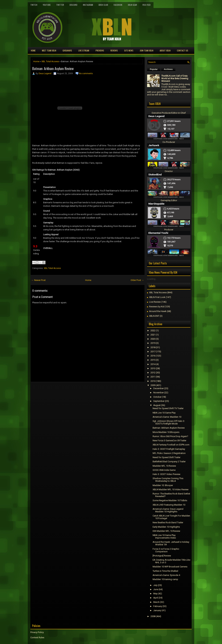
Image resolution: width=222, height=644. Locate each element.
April (156, 598)
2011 (153, 377)
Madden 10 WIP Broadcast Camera (170, 567)
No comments (86, 73)
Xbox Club (103, 5)
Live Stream (84, 50)
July (155, 585)
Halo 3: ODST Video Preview (166, 474)
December (159, 388)
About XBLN (165, 50)
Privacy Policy (37, 632)
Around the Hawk (158, 311)
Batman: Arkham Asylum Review (53, 68)
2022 (153, 331)
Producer (169, 230)
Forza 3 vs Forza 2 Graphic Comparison (166, 550)
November (159, 393)
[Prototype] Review (162, 556)
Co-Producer (169, 142)
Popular (154, 69)
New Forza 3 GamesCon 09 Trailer (169, 440)
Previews (100, 50)
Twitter (60, 5)
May (155, 594)
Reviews (114, 50)
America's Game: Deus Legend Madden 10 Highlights (168, 510)
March (156, 602)
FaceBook (118, 5)
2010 (153, 381)
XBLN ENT (154, 316)
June (156, 589)
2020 (153, 339)
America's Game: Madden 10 (167, 417)
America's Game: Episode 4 (166, 575)
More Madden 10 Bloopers (166, 432)
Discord (73, 5)
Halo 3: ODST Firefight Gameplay (169, 449)
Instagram (88, 5)
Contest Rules (37, 637)
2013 (153, 368)
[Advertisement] (71, 390)
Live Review (155, 302)
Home (33, 50)
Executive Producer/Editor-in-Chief (169, 113)
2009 (153, 385)
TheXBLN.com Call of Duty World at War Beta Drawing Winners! (175, 78)
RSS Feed (147, 5)
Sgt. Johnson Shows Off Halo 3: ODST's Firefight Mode (169, 422)
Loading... (152, 279)
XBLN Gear (132, 5)
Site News (129, 50)
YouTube (47, 5)
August (157, 405)
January (157, 610)
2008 (153, 616)
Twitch (34, 5)
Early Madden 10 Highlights (166, 527)
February (158, 606)
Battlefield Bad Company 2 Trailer (169, 462)
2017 (153, 352)
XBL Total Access (50, 61)
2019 (153, 343)
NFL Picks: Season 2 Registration (169, 453)
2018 (153, 347)
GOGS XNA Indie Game (164, 470)
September (159, 401)
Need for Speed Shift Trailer (166, 457)
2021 (153, 335)
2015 (153, 360)
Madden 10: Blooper (163, 485)
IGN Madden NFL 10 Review (166, 531)
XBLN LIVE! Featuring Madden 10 (169, 505)
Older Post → (137, 280)
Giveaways (67, 50)
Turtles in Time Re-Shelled (165, 571)
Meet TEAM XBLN (49, 50)
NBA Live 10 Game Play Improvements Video (164, 536)
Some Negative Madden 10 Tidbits (170, 500)
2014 (153, 364)
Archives (168, 69)
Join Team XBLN (147, 50)
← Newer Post (39, 280)
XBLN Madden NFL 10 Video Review (171, 489)
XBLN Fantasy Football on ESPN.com (171, 445)
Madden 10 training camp (165, 579)
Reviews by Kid (157, 307)
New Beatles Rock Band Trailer (168, 522)
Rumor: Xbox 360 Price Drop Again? (170, 436)
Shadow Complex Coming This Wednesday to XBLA (168, 480)
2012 (153, 373)
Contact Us (183, 50)
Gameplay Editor (169, 200)
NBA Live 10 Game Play (164, 413)
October (157, 397)
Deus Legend (45, 73)
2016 (153, 356)
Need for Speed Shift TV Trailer (168, 408)
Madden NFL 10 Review (164, 466)
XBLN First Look (157, 297)
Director (169, 171)
